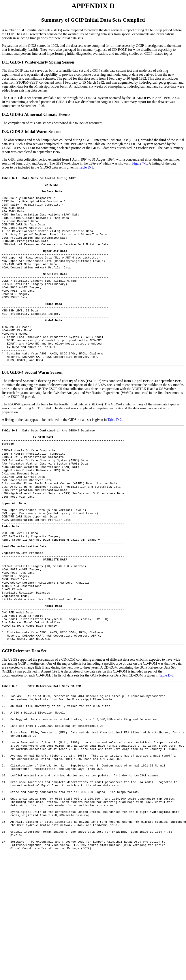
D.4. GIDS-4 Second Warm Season (32, 409)
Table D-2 (115, 457)
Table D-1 (86, 167)
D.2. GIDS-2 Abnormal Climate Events (36, 114)
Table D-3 (166, 755)
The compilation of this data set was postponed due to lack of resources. (53, 123)
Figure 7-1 (140, 163)
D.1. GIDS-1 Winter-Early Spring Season (38, 62)
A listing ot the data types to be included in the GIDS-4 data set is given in (55, 457)
